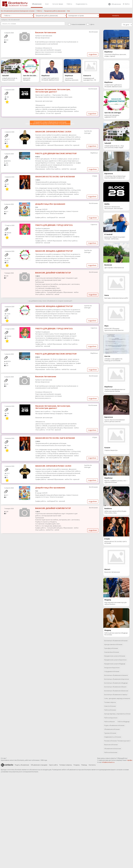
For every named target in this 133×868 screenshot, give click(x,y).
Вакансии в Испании (111, 745)
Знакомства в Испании (112, 652)
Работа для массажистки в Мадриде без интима (116, 634)
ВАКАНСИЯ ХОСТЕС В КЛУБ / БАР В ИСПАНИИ (55, 177)
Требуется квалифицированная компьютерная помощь (115, 390)
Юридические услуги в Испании (115, 656)
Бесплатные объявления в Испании (116, 641)
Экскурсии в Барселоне (112, 668)
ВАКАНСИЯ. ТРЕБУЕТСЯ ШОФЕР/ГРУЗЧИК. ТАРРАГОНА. (115, 238)
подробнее (93, 54)
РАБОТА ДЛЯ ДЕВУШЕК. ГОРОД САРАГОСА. (54, 225)
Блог (47, 4)
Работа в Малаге (110, 722)
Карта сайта (53, 765)
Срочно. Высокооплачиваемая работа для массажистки (115, 421)
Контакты (92, 765)
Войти (126, 4)
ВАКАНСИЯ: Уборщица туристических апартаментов (114, 329)
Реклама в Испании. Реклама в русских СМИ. (117, 741)
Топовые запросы (110, 702)
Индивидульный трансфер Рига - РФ (90, 79)
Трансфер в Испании (111, 648)
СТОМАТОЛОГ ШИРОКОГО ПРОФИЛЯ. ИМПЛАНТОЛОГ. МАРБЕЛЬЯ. (50, 79)
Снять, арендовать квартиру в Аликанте (117, 698)
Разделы (77, 765)
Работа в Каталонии (111, 752)
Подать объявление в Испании (114, 725)
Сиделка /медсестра (111, 450)
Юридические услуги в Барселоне (115, 660)
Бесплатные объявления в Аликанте (116, 675)
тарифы (129, 760)
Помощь (84, 765)
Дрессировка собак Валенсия (114, 268)
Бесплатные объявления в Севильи (116, 695)
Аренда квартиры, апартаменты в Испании (117, 714)
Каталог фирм (58, 4)
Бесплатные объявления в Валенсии (116, 691)
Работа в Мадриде (124, 722)
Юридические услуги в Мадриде (115, 664)
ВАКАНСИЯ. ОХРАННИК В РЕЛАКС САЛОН (53, 132)
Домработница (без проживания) (50, 204)
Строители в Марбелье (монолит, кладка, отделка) (72, 79)
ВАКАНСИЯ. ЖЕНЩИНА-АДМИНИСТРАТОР (29, 79)
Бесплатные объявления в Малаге (115, 687)
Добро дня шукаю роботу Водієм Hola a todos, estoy (115, 512)
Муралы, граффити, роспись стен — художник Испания (116, 482)
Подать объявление (22, 765)
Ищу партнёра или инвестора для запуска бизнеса (115, 603)
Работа (69, 4)
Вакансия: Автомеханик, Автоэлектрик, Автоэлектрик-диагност (53, 91)
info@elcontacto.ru (108, 762)
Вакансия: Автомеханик (46, 32)
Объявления (37, 4)
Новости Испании (110, 706)
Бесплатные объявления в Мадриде (116, 683)
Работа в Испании (110, 710)
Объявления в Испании (112, 729)
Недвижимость (82, 4)
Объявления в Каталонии (113, 749)
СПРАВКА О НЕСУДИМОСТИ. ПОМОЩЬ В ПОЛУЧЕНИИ (113, 360)
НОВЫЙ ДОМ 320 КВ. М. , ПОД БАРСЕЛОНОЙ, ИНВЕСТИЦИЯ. (10, 79)
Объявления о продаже (39, 765)
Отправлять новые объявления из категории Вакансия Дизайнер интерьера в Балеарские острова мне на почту (50, 123)
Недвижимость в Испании (113, 737)
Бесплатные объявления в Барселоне (117, 679)
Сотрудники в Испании (112, 671)
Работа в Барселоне (111, 718)
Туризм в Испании (110, 733)
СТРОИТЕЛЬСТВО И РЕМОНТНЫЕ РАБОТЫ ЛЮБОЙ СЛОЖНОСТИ (115, 177)
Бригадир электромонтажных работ (116, 298)
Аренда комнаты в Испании (113, 644)
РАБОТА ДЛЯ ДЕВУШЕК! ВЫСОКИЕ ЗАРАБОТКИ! (56, 153)
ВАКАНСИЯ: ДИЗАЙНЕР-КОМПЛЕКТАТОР (53, 273)
